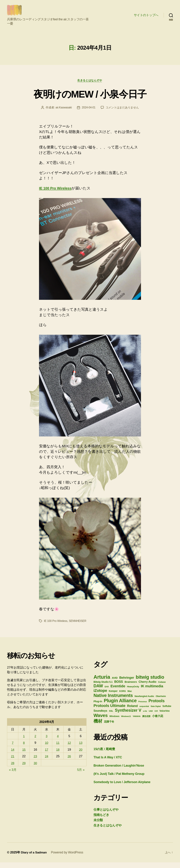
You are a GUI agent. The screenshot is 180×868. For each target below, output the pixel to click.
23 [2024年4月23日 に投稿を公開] (35, 762)
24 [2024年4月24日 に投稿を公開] (47, 762)
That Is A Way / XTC (108, 763)
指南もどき (101, 820)
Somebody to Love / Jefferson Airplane (122, 788)
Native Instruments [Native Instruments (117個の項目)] (113, 701)
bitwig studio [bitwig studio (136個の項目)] (150, 683)
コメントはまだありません (123, 113)
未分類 (98, 826)
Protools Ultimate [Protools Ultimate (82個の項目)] (109, 711)
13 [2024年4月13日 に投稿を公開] (81, 748)
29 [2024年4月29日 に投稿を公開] (24, 769)
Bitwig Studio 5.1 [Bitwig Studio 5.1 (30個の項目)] (103, 687)
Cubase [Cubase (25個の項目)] (162, 688)
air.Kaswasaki (63, 113)
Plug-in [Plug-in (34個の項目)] (98, 707)
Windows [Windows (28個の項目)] (114, 722)
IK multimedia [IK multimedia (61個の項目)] (152, 692)
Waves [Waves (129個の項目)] (101, 721)
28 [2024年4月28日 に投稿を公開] (13, 769)
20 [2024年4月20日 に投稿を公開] (81, 755)
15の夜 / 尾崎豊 (104, 755)
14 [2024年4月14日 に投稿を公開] (13, 755)
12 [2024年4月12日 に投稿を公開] (69, 748)
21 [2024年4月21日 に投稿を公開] (13, 762)
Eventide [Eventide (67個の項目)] (118, 692)
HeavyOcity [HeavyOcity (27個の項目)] (133, 692)
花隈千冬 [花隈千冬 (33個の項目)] (109, 727)
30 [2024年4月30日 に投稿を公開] (35, 769)
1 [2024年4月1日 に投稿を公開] (24, 742)
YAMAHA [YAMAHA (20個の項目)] (137, 722)
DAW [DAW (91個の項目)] (98, 692)
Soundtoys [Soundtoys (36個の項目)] (100, 716)
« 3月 (13, 775)
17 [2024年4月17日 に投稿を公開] (47, 755)
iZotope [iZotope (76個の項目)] (100, 696)
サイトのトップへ (146, 18)
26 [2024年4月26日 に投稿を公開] (69, 762)
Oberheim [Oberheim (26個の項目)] (161, 702)
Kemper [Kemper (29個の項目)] (113, 697)
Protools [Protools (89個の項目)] (157, 706)
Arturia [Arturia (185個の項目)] (102, 682)
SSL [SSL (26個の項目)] (111, 717)
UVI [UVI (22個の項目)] (156, 717)
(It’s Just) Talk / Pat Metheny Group (119, 779)
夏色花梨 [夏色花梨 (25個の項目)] (146, 722)
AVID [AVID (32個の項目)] (115, 683)
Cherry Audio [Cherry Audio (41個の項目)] (147, 687)
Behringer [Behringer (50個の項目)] (127, 683)
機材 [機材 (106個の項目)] (98, 727)
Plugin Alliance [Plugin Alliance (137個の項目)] (120, 706)
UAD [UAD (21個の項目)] (151, 717)
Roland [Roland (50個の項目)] (132, 711)
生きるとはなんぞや (90, 86)
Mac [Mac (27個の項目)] (130, 697)
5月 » (81, 775)
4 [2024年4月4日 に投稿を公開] (58, 742)
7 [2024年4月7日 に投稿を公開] (13, 748)
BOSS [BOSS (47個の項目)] (119, 687)
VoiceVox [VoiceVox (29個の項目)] (165, 716)
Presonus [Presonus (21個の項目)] (143, 707)
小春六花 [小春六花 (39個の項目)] (158, 722)
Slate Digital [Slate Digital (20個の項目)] (156, 712)
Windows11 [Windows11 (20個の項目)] (126, 722)
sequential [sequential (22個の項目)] (144, 712)
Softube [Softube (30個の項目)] (167, 712)
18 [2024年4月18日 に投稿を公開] (58, 755)
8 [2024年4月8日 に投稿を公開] (24, 748)
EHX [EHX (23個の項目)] (107, 692)
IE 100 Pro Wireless (56, 194)
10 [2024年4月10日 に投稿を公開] (47, 748)
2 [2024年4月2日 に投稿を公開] (36, 742)
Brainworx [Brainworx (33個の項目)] (131, 687)
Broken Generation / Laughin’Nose (119, 771)
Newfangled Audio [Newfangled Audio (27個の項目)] (144, 702)
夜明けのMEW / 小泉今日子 (90, 99)
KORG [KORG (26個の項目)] (122, 697)
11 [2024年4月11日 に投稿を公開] (58, 748)
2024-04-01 (89, 113)
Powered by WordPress (68, 858)
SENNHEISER (78, 627)
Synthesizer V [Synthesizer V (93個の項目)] (128, 716)
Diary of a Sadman (34, 858)
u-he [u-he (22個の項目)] (145, 717)
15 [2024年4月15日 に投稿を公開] (24, 755)
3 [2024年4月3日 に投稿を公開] (47, 742)
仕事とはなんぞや (106, 815)
